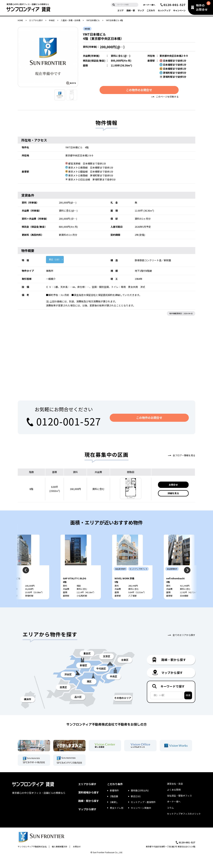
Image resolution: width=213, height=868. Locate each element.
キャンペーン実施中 (141, 818)
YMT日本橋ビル (93, 20)
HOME (20, 20)
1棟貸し (114, 813)
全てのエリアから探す (184, 646)
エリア (120, 10)
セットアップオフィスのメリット (184, 824)
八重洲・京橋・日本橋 (71, 20)
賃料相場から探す (89, 803)
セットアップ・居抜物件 (143, 813)
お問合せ (173, 486)
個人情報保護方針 (60, 857)
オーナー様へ (149, 5)
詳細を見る (173, 494)
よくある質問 (174, 800)
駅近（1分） (55, 261)
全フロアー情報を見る (184, 456)
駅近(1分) (136, 807)
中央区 (52, 20)
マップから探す (87, 820)
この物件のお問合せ (139, 91)
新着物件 (114, 801)
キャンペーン (179, 10)
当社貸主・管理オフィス (179, 806)
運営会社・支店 (175, 794)
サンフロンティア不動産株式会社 (32, 857)
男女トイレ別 (117, 818)
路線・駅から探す (89, 811)
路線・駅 (131, 10)
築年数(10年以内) (140, 801)
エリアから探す (36, 20)
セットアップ (164, 10)
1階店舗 (114, 807)
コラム (170, 818)
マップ (141, 10)
